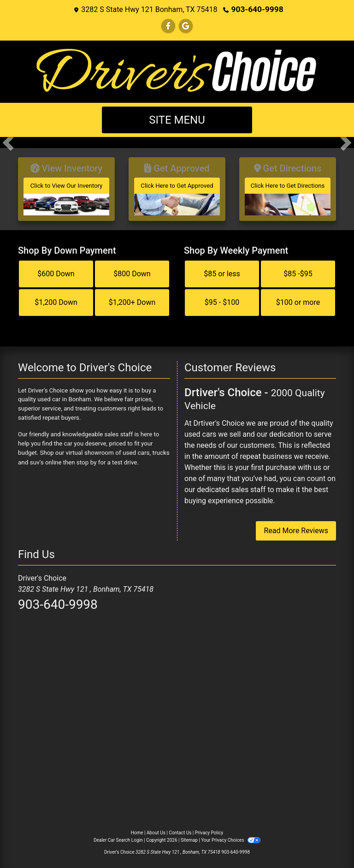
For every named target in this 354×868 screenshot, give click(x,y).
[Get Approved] (177, 187)
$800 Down (132, 271)
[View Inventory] (66, 187)
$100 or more (298, 299)
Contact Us (180, 830)
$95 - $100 (222, 299)
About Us (156, 830)
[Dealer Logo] (177, 70)
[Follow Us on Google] (186, 26)
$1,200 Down (56, 299)
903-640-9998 (257, 9)
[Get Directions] (288, 187)
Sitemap (189, 837)
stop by (86, 459)
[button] (8, 142)
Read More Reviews (296, 528)
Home (137, 830)
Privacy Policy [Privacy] (209, 830)
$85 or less (222, 271)
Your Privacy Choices (231, 837)
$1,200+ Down (132, 299)
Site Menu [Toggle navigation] (177, 119)
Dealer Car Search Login (118, 837)
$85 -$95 (298, 271)
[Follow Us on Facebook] (168, 26)
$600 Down (56, 271)
